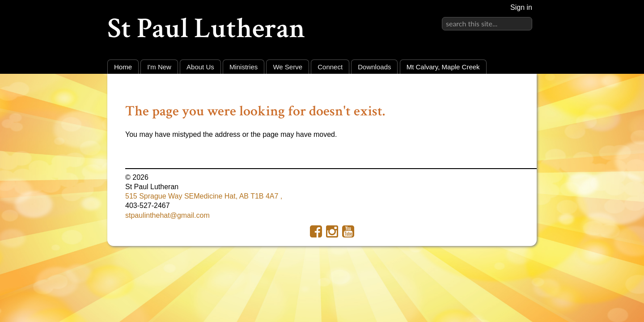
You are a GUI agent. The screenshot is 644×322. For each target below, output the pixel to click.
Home (123, 67)
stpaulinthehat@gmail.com (167, 215)
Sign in (521, 7)
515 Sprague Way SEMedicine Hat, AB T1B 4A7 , (204, 196)
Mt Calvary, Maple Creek (443, 67)
